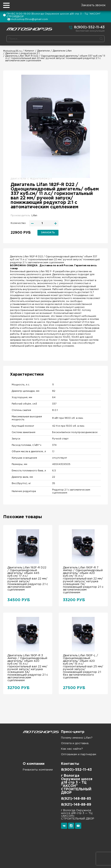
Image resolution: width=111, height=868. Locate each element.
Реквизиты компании (38, 770)
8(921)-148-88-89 (76, 805)
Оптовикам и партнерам (79, 754)
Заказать (48, 233)
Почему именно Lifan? (77, 738)
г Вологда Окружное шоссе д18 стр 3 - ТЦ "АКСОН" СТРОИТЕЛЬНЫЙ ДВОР (77, 784)
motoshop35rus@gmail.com (29, 19)
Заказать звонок (93, 5)
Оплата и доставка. (75, 743)
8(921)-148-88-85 (76, 799)
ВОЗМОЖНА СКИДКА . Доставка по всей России (41, 266)
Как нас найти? (72, 749)
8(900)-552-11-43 (87, 27)
